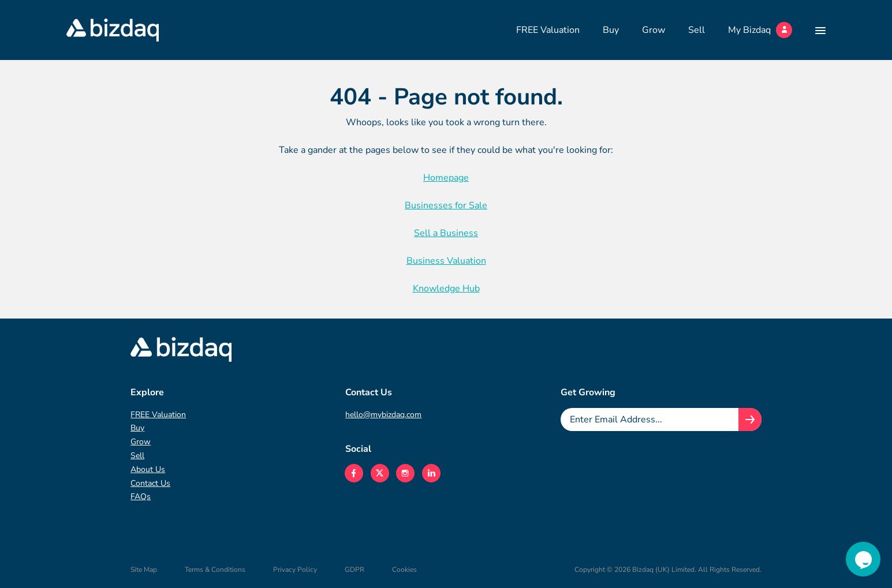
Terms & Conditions (215, 570)
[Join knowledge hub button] (750, 420)
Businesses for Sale (446, 205)
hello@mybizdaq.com (383, 415)
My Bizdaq (760, 30)
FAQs (141, 497)
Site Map (144, 570)
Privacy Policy (295, 570)
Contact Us (150, 483)
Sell (697, 30)
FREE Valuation (548, 30)
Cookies (404, 570)
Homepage (446, 178)
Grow (654, 30)
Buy (611, 30)
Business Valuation (446, 261)
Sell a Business (446, 233)
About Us (148, 469)
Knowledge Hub (446, 289)
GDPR (354, 570)
